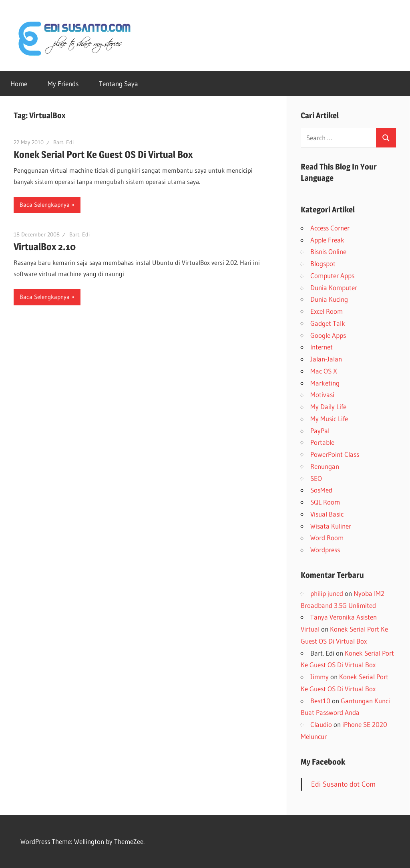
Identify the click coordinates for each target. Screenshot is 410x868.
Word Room (327, 538)
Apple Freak (327, 240)
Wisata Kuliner (331, 526)
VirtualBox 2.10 (45, 247)
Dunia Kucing (329, 299)
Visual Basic (327, 514)
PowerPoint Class (335, 454)
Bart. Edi (63, 142)
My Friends (63, 84)
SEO (316, 478)
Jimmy (320, 677)
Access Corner (330, 228)
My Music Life (329, 419)
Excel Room (327, 311)
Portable (322, 442)
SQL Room (325, 502)
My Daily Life (328, 407)
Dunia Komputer (334, 288)
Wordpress (325, 550)
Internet (322, 347)
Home (19, 84)
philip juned (327, 593)
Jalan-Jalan (326, 359)
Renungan (325, 466)
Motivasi (322, 395)
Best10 (320, 701)
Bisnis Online (328, 251)
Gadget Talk (328, 323)
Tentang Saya (119, 84)
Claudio (321, 724)
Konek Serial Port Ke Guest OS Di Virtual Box (103, 154)
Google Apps (328, 335)
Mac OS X (324, 371)
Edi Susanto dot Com (343, 784)
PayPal (320, 431)
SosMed (321, 490)
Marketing (325, 383)
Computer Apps (332, 276)
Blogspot (323, 263)
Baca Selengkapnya (45, 205)
